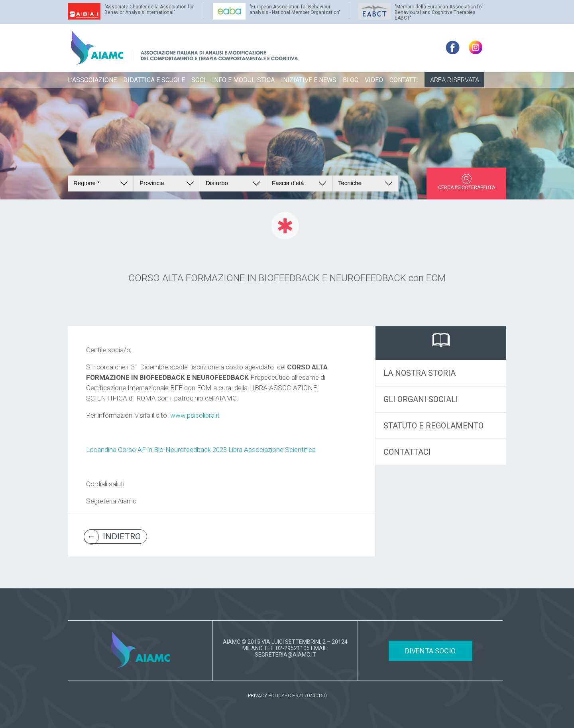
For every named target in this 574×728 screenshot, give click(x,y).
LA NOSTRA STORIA (420, 373)
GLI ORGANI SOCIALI (421, 399)
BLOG (351, 80)
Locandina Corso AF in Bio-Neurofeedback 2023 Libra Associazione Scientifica (201, 450)
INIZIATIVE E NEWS (309, 80)
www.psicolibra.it (195, 415)
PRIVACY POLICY (266, 696)
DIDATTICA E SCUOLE (154, 80)
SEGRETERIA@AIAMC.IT (285, 655)
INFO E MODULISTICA (243, 80)
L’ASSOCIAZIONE (92, 80)
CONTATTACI (407, 452)
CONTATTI (404, 80)
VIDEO (374, 80)
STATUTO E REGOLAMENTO (433, 426)
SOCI (199, 80)
